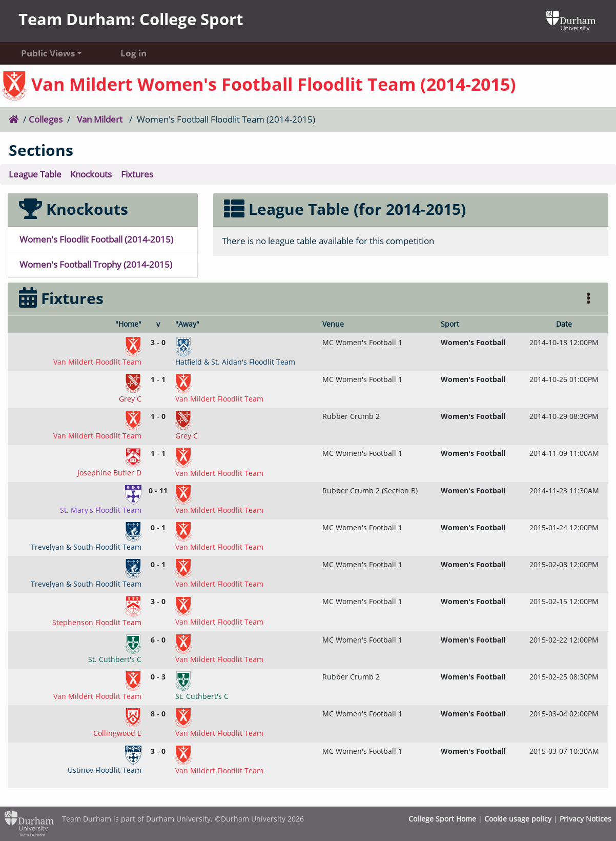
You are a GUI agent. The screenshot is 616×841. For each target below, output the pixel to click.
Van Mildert (100, 119)
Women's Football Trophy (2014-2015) (96, 264)
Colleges (46, 119)
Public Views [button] (48, 53)
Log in (134, 53)
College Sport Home (442, 819)
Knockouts (91, 174)
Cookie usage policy (518, 819)
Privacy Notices (586, 819)
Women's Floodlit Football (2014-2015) (96, 239)
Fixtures (137, 174)
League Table (35, 174)
